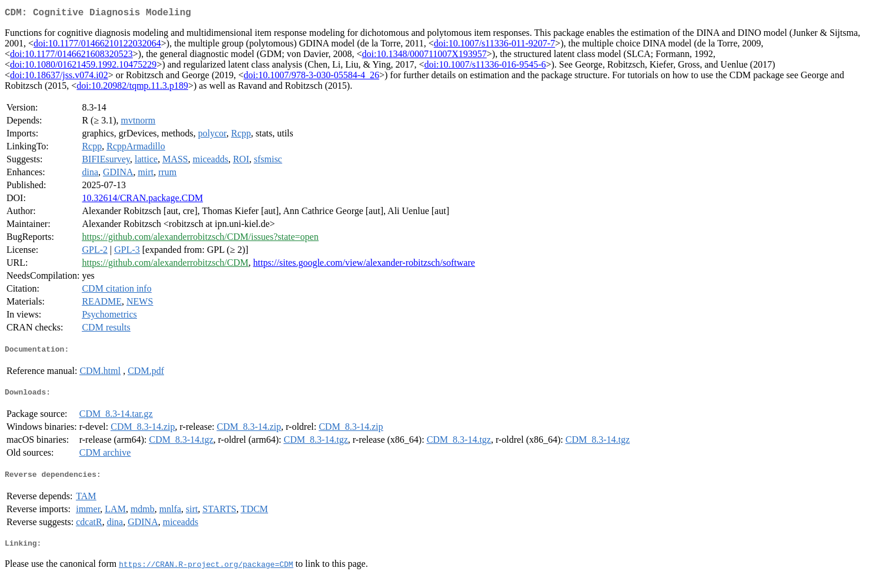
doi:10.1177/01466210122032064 (97, 46)
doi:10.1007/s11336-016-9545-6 (485, 67)
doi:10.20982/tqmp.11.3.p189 (132, 88)
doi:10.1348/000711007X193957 (425, 56)
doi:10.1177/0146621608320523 (71, 56)
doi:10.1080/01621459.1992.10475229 (83, 67)
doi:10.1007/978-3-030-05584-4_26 (311, 77)
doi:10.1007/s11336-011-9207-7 (494, 46)
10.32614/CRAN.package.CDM (142, 200)
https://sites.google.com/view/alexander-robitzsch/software (364, 265)
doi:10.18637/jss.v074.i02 (59, 77)
